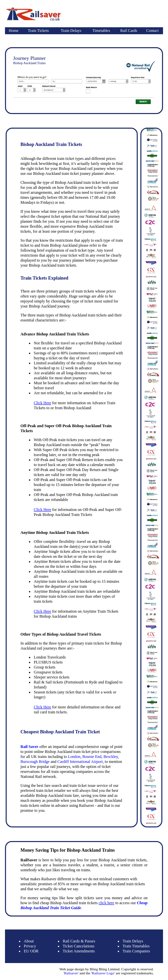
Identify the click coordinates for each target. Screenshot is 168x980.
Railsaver (71, 973)
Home (13, 31)
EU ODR (31, 951)
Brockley (111, 757)
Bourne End (92, 757)
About (29, 941)
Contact (152, 31)
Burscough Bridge (35, 762)
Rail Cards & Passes (79, 941)
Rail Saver (29, 747)
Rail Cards (129, 31)
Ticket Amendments (79, 951)
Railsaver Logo (103, 973)
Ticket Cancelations (78, 946)
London (74, 757)
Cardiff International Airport (80, 762)
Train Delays (71, 31)
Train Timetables (136, 946)
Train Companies (136, 951)
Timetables (101, 31)
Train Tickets (38, 31)
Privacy (30, 946)
